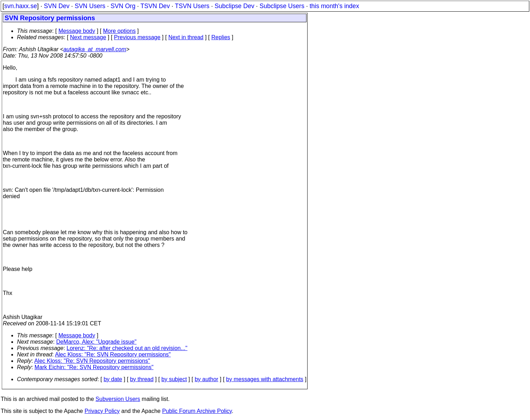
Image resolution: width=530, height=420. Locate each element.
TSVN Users (192, 6)
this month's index (334, 6)
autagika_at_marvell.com (95, 49)
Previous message (137, 37)
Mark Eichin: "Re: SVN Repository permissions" (94, 367)
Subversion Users (118, 399)
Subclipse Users (282, 6)
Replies (221, 37)
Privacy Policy (102, 411)
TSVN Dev (155, 6)
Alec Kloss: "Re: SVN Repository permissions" (113, 354)
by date (113, 379)
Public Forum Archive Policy (197, 411)
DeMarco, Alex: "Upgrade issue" (96, 342)
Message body (77, 31)
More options (120, 31)
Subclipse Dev (234, 6)
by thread (142, 379)
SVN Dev (56, 6)
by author (206, 379)
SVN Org (123, 6)
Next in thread (186, 37)
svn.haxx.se (21, 6)
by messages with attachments (265, 379)
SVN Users (90, 6)
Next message (88, 37)
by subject (174, 379)
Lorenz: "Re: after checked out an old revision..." (127, 348)
